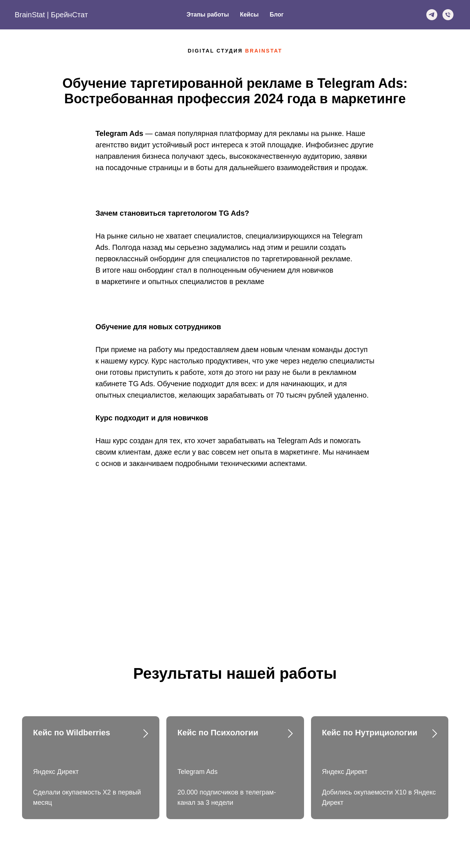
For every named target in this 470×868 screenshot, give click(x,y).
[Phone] (448, 15)
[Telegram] (432, 15)
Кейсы (249, 15)
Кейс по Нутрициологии (370, 733)
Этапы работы (208, 15)
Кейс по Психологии (218, 733)
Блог (276, 15)
